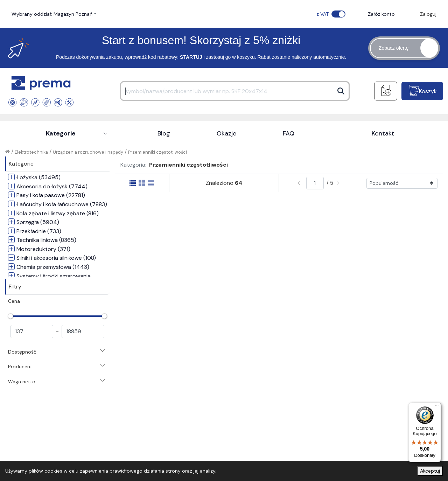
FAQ (289, 133)
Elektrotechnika (31, 152)
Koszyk (428, 91)
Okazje (226, 133)
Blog (164, 133)
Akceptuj (430, 471)
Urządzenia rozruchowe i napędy (88, 152)
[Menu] (437, 407)
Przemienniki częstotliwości (157, 152)
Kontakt (383, 133)
